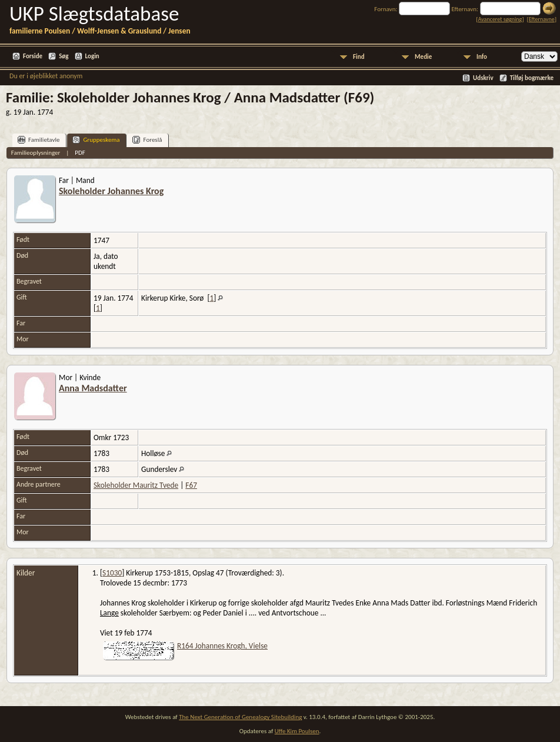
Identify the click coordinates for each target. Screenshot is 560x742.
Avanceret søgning (500, 19)
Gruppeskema (96, 140)
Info (482, 57)
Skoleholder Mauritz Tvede (136, 485)
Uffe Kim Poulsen (297, 731)
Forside (33, 56)
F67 (191, 485)
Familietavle (39, 140)
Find (359, 57)
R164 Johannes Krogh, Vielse (222, 646)
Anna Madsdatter (93, 388)
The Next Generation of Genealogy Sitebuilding (240, 717)
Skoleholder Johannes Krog (111, 191)
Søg (64, 56)
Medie (423, 57)
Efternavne (542, 19)
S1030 (112, 573)
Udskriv (483, 78)
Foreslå (147, 140)
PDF (80, 153)
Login (92, 56)
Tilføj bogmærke (532, 78)
